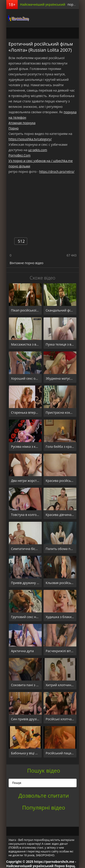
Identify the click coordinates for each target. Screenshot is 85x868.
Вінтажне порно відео (27, 263)
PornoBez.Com (20, 155)
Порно (14, 128)
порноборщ (18, 18)
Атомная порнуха (22, 123)
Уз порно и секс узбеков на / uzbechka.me (41, 161)
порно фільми (19, 166)
